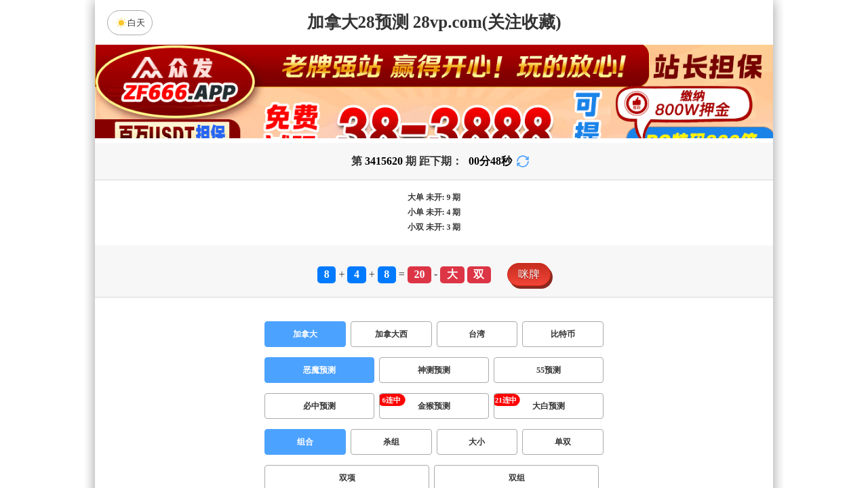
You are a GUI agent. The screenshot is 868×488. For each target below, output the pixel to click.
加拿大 (305, 334)
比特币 (563, 334)
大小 (477, 442)
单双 (563, 442)
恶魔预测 (319, 370)
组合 (305, 442)
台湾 (477, 334)
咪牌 (529, 274)
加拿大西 (391, 334)
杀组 (391, 442)
